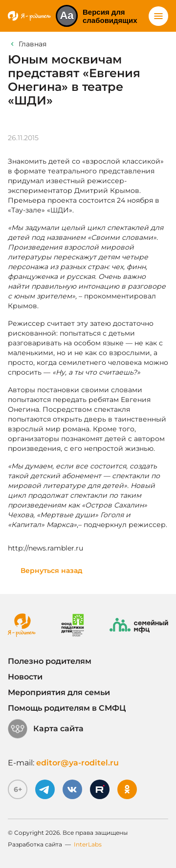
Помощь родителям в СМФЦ (67, 708)
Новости (25, 677)
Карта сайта (46, 729)
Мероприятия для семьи (59, 692)
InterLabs (88, 844)
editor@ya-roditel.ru (77, 763)
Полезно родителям (50, 661)
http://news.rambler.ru (45, 548)
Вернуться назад (52, 571)
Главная (33, 44)
